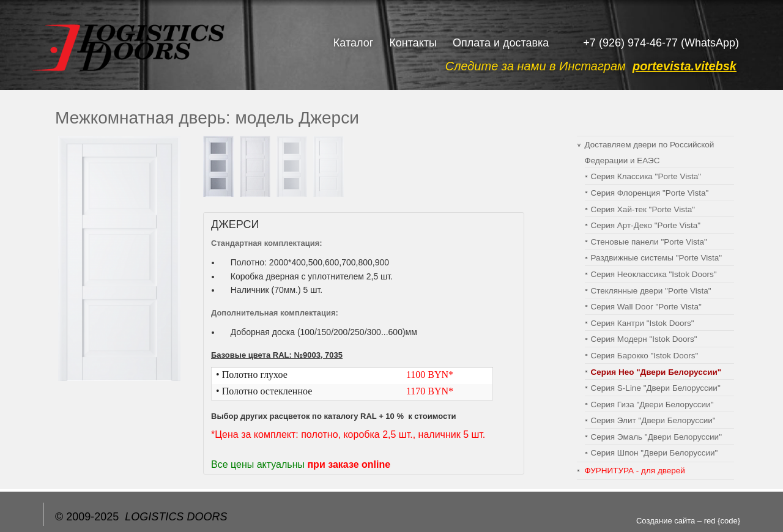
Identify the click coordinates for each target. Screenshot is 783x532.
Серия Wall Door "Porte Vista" (646, 307)
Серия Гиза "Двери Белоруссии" (652, 405)
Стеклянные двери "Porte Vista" (651, 291)
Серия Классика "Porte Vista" (646, 176)
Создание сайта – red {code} (688, 521)
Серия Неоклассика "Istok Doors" (654, 274)
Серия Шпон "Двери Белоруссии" (655, 453)
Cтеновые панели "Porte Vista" (649, 242)
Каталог (353, 43)
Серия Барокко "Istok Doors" (645, 356)
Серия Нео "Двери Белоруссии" (656, 372)
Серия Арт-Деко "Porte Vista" (646, 225)
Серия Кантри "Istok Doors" (643, 323)
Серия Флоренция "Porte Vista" (650, 193)
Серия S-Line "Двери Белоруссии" (656, 388)
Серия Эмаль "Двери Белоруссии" (656, 437)
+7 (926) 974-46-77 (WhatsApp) (661, 43)
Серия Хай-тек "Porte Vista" (643, 209)
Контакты (413, 43)
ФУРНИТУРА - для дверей (635, 471)
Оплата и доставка (501, 43)
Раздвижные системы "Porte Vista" (657, 258)
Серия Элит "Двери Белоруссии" (653, 420)
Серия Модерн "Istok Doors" (644, 339)
